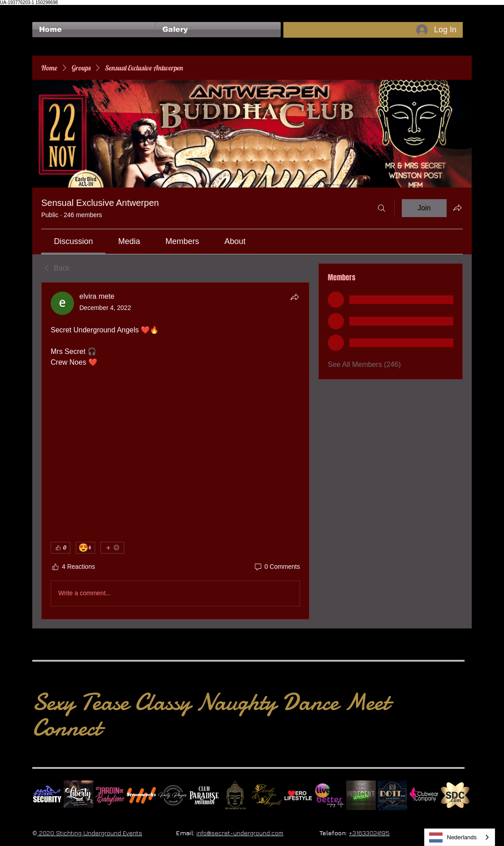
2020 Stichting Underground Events (90, 833)
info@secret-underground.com (240, 833)
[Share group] (457, 208)
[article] (175, 451)
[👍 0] (61, 548)
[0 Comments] (277, 567)
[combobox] (460, 837)
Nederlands (453, 837)
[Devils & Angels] (267, 795)
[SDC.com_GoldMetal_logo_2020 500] (455, 795)
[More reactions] (112, 548)
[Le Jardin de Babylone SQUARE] (110, 795)
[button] (218, 30)
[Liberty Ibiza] (78, 795)
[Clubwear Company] (424, 795)
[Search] (382, 208)
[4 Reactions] (73, 567)
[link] (73, 241)
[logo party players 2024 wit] (173, 795)
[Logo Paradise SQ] (204, 795)
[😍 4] (85, 548)
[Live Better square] (330, 795)
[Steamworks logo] (141, 795)
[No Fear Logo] (47, 795)
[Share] (295, 297)
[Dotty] (392, 795)
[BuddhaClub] (235, 795)
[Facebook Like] (50, 9)
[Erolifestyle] (298, 795)
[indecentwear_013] (361, 795)
